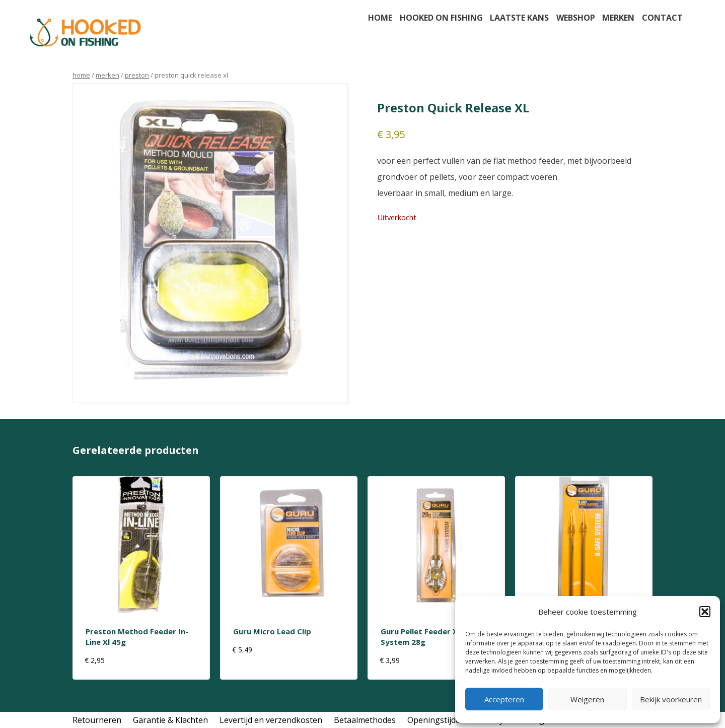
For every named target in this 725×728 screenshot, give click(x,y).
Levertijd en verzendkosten (271, 720)
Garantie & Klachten (170, 720)
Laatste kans (519, 18)
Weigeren (587, 699)
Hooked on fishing (441, 18)
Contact (662, 18)
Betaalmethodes (365, 720)
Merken (618, 18)
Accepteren (504, 699)
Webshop (576, 18)
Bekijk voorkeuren (671, 699)
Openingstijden (436, 720)
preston (137, 75)
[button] (705, 612)
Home (380, 18)
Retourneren (97, 720)
